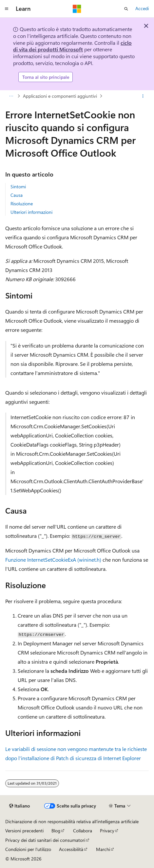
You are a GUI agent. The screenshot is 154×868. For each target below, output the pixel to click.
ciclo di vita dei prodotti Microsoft (72, 46)
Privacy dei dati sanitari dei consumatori (45, 840)
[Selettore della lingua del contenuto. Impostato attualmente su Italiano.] (19, 806)
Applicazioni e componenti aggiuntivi (60, 96)
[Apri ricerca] (126, 9)
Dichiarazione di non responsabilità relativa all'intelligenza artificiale (72, 821)
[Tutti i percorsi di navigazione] (11, 96)
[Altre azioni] (143, 96)
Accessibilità (71, 849)
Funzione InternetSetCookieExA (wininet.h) (53, 560)
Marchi (103, 849)
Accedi (142, 8)
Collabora (83, 831)
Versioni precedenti (24, 831)
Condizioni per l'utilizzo (28, 849)
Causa (17, 195)
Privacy (107, 831)
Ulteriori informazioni (31, 212)
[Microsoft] (77, 9)
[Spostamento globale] (7, 9)
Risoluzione (22, 204)
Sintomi (18, 187)
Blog (56, 831)
